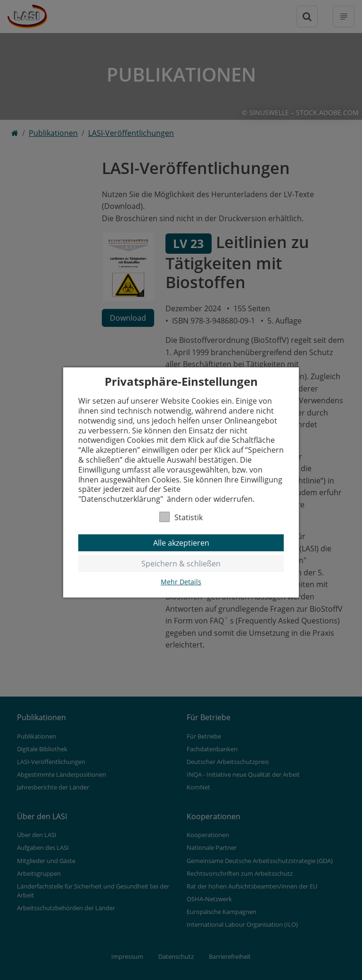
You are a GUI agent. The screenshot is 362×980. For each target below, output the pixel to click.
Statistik (181, 517)
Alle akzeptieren (181, 543)
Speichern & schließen (181, 564)
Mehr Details (181, 582)
